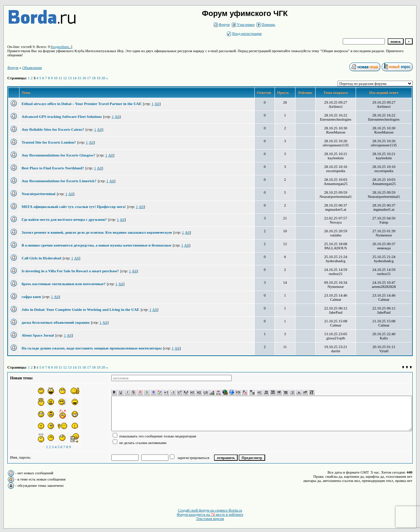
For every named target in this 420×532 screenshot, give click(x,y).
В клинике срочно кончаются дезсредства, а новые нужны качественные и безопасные (96, 245)
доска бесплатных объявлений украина (56, 322)
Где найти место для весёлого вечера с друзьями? (64, 219)
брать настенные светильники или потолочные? (64, 284)
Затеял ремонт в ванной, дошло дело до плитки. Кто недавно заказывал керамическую (97, 232)
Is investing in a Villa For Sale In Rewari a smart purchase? (70, 271)
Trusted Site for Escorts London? (49, 142)
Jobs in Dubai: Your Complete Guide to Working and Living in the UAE (80, 309)
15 (80, 78)
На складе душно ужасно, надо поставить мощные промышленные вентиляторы (92, 348)
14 (75, 78)
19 (99, 78)
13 (70, 78)
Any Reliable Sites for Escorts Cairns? (53, 129)
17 (89, 78)
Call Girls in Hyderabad (41, 258)
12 (65, 78)
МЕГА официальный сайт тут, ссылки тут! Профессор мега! (74, 207)
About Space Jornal (38, 335)
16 (84, 78)
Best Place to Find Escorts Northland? (53, 168)
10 (56, 78)
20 (103, 78)
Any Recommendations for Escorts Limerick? (59, 181)
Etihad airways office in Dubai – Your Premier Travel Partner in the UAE (82, 104)
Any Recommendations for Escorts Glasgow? (58, 155)
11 (60, 78)
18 (94, 78)
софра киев (31, 297)
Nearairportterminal (38, 194)
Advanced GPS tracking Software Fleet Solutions (62, 116)
